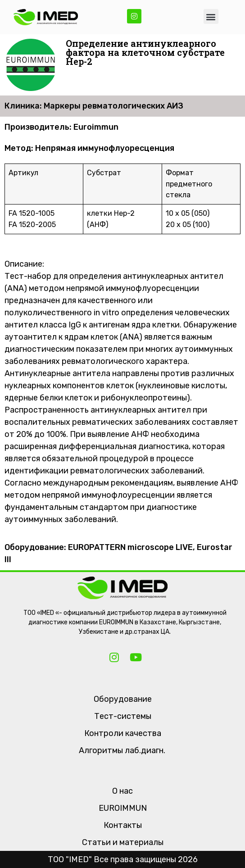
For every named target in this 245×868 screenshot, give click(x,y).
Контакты (123, 825)
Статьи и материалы (123, 842)
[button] (211, 16)
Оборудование (123, 699)
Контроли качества (123, 733)
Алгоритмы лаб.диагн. (122, 750)
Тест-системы (123, 716)
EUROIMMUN (123, 808)
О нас (122, 791)
